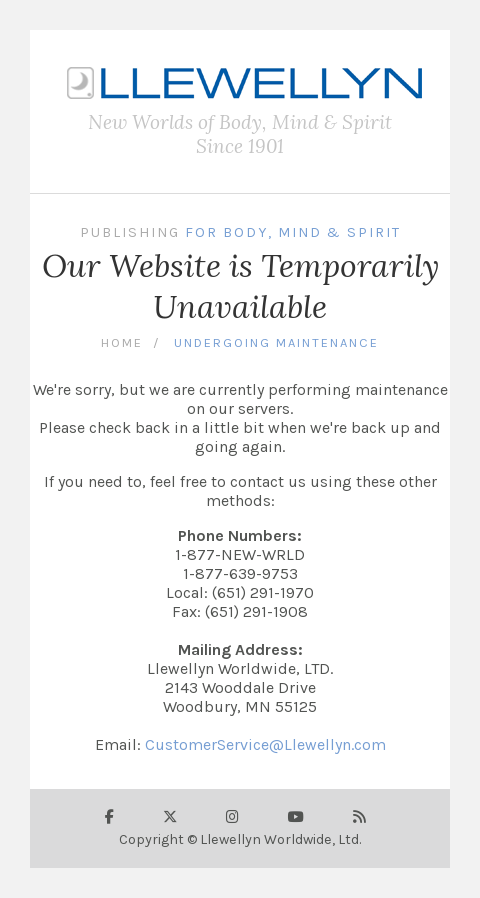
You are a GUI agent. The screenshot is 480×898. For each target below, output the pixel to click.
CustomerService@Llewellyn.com (265, 744)
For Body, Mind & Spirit (293, 232)
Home (122, 342)
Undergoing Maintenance (276, 342)
